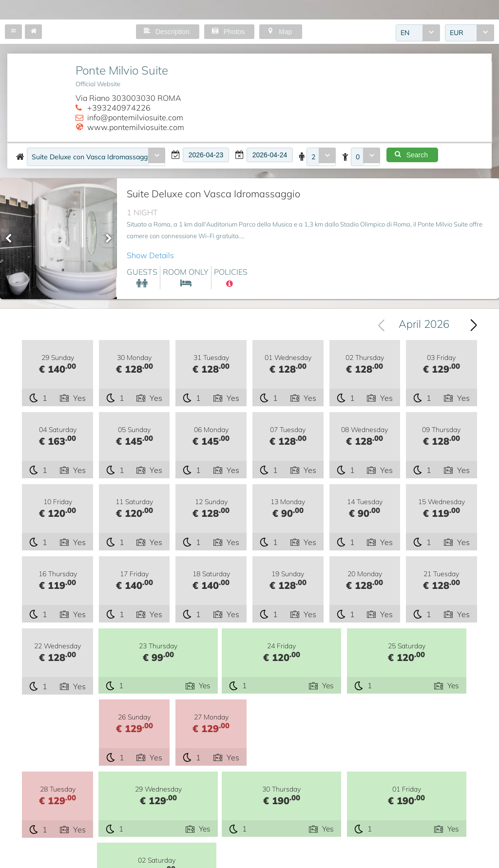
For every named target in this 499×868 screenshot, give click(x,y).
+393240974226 (119, 108)
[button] (13, 32)
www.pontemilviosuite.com (136, 127)
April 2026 (424, 325)
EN (405, 34)
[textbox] (206, 155)
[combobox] (418, 34)
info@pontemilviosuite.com (135, 117)
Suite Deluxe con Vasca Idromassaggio (90, 157)
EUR (457, 34)
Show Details (150, 255)
